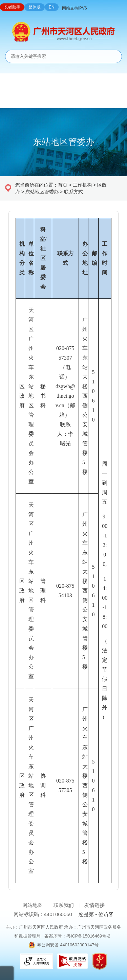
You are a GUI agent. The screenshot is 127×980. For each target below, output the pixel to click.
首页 (63, 185)
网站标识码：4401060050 (43, 914)
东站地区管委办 (42, 192)
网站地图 (33, 905)
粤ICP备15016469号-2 (88, 936)
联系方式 (73, 192)
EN (52, 7)
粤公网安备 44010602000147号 (68, 945)
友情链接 (94, 905)
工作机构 (82, 185)
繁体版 (35, 7)
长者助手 (12, 7)
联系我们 (64, 905)
